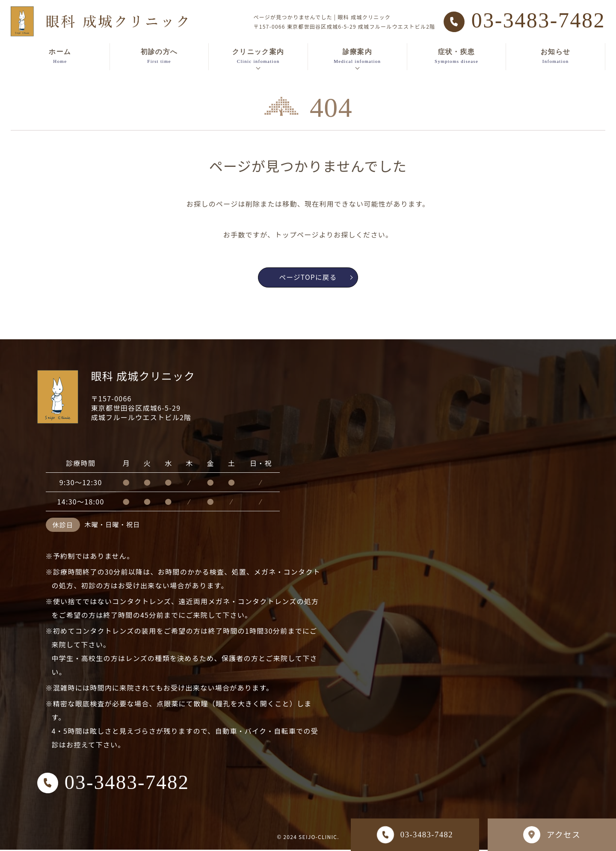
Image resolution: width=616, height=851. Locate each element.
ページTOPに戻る (317, 278)
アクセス (552, 835)
